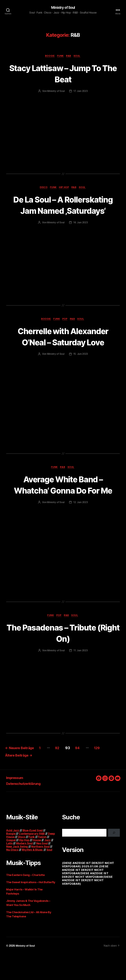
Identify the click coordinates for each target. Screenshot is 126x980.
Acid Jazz (13, 856)
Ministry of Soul (63, 8)
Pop (65, 331)
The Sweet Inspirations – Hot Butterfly (31, 908)
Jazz (47, 866)
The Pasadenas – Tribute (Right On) (63, 657)
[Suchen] (114, 858)
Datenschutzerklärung (25, 809)
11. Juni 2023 (81, 675)
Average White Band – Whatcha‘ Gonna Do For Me (63, 503)
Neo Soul (42, 869)
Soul (78, 56)
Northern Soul (40, 872)
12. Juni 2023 (81, 526)
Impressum (16, 803)
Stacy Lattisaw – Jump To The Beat (63, 74)
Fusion (42, 862)
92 (65, 772)
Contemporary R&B (32, 859)
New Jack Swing (17, 872)
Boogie (49, 56)
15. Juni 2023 (81, 366)
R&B (69, 56)
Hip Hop (64, 188)
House (37, 866)
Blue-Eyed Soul (33, 856)
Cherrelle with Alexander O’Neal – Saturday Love (63, 349)
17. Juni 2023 (81, 92)
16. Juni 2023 (81, 235)
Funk (60, 56)
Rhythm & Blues (32, 875)
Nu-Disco (12, 875)
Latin (9, 869)
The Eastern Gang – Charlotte (25, 901)
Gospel (11, 866)
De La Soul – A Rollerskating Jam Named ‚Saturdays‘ (63, 211)
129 (108, 772)
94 (87, 772)
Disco (43, 188)
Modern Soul (24, 869)
